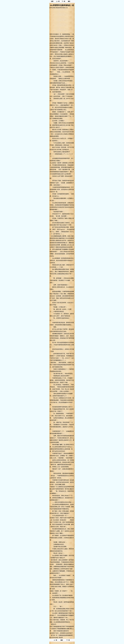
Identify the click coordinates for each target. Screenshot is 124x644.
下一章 (63, 1)
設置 (52, 1)
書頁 (69, 1)
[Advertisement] (62, 21)
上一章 (58, 1)
